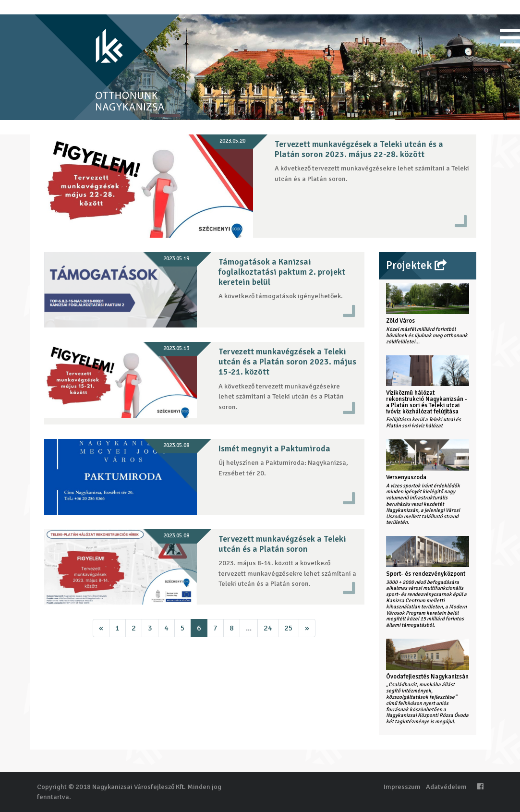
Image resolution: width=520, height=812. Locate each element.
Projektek (416, 266)
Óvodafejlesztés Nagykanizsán (427, 677)
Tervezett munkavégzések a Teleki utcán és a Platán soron (282, 544)
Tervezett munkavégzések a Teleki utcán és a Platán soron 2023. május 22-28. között (359, 149)
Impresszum (402, 787)
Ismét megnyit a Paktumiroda (274, 448)
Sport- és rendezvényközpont (426, 574)
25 (289, 628)
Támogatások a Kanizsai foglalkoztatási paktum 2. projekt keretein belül (282, 272)
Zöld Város (400, 321)
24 (268, 628)
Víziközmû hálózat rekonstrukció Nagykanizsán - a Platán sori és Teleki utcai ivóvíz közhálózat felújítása (427, 402)
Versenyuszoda (406, 477)
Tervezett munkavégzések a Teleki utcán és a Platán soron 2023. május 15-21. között (287, 362)
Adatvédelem (446, 787)
